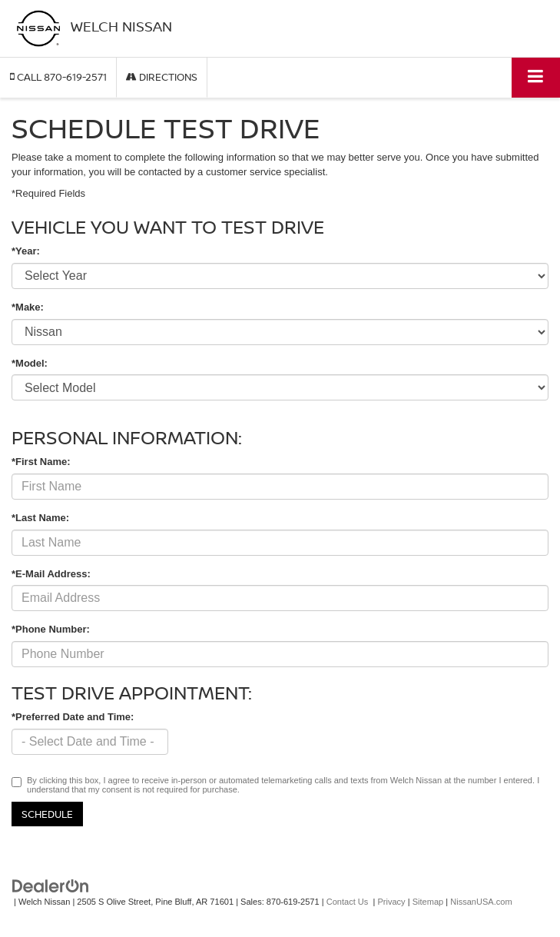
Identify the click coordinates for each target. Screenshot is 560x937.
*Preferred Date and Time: (73, 717)
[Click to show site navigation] (536, 77)
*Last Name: (40, 518)
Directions (162, 77)
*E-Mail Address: (51, 574)
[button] (58, 77)
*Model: (30, 363)
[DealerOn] (51, 886)
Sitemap (428, 902)
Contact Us (348, 902)
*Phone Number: (51, 629)
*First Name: (41, 462)
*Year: (26, 251)
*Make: (28, 307)
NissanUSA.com (481, 902)
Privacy (391, 902)
